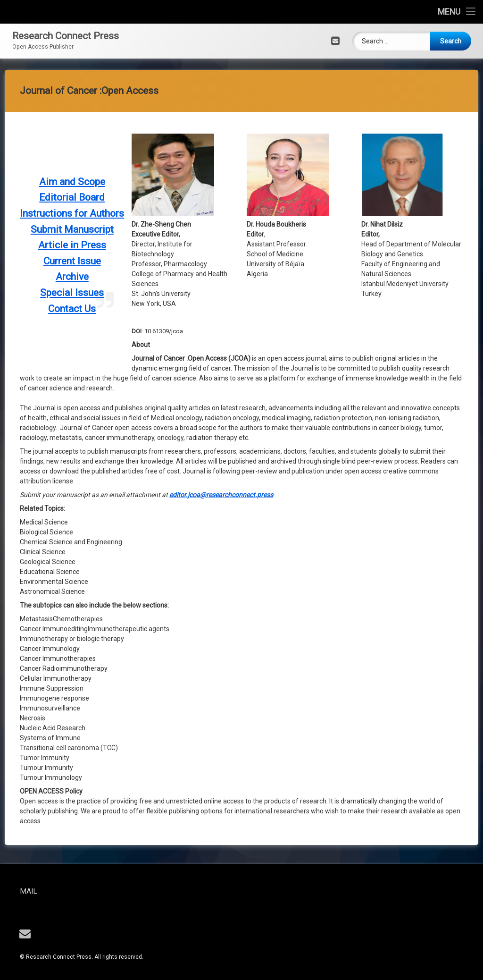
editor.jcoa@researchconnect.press (221, 188)
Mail (62, 891)
